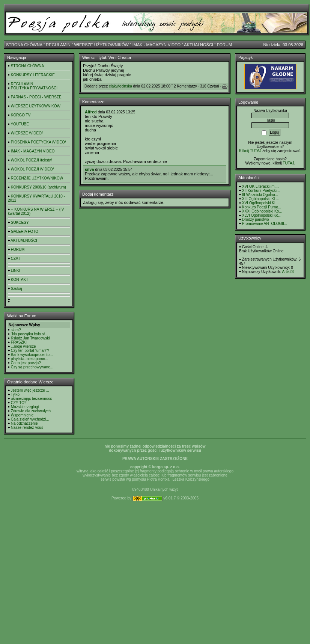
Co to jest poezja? (26, 363)
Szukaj (17, 289)
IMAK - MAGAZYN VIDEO (157, 45)
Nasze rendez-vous (27, 428)
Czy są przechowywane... (32, 367)
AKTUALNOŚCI (199, 45)
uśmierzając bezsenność (32, 399)
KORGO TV (21, 115)
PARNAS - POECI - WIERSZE (36, 97)
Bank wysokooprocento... (32, 355)
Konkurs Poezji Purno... (262, 207)
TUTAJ (288, 163)
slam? (16, 330)
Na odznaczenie (24, 423)
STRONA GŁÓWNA (24, 45)
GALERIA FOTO (25, 232)
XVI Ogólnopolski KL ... (261, 203)
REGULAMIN (58, 45)
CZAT (16, 259)
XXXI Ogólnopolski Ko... (262, 211)
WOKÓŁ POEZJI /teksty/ (31, 160)
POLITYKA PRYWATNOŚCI (34, 88)
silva (89, 169)
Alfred (91, 112)
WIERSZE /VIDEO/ (27, 133)
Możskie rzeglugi (25, 407)
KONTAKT (20, 280)
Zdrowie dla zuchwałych (31, 411)
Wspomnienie (22, 415)
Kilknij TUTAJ (250, 151)
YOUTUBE (20, 124)
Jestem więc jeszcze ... (30, 390)
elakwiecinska (120, 86)
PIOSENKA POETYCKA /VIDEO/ (38, 142)
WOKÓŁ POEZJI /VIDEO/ (32, 169)
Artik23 (288, 272)
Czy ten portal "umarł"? (30, 351)
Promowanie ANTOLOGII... (265, 224)
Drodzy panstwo (256, 219)
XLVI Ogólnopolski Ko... (262, 215)
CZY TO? (19, 403)
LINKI (16, 271)
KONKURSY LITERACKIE (33, 75)
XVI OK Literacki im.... (260, 186)
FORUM (224, 45)
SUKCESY (20, 222)
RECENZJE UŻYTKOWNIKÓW (37, 178)
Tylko (15, 394)
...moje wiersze (23, 346)
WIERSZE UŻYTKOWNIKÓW (102, 45)
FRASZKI (19, 342)
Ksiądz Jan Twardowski (30, 338)
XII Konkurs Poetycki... (261, 191)
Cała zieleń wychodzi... (30, 419)
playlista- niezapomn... (30, 359)
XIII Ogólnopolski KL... (261, 199)
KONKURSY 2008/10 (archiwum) (38, 187)
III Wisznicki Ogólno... (260, 195)
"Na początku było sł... (29, 334)
